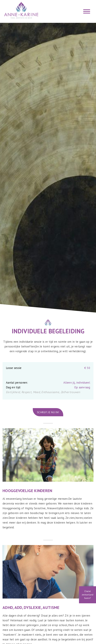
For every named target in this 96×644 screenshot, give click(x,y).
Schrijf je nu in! (48, 412)
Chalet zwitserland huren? (88, 595)
